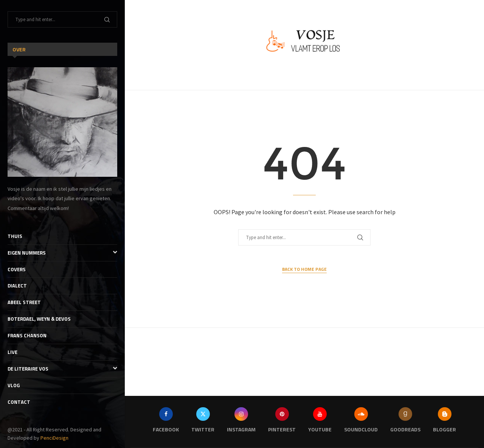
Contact (19, 402)
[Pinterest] (282, 422)
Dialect (17, 286)
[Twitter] (203, 422)
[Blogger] (444, 422)
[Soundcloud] (361, 422)
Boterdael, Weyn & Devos (39, 319)
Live (12, 352)
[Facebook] (166, 422)
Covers (17, 269)
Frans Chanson (27, 335)
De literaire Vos (62, 369)
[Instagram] (241, 422)
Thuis (15, 236)
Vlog (14, 385)
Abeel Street (24, 302)
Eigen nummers (62, 253)
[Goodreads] (405, 422)
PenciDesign (54, 438)
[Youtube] (320, 422)
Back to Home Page (304, 269)
